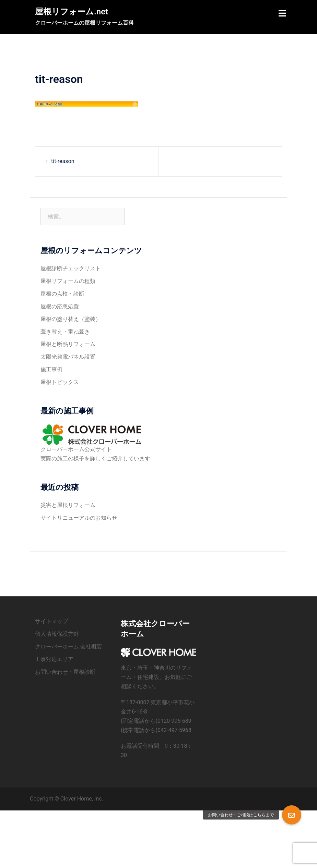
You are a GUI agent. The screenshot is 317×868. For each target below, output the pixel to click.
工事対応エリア (54, 659)
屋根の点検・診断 (62, 294)
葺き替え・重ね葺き (65, 332)
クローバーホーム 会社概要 (69, 647)
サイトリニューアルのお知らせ (79, 518)
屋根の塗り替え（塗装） (71, 319)
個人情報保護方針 (57, 634)
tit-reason (63, 161)
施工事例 (51, 369)
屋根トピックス (60, 382)
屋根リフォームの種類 (68, 281)
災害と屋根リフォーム (68, 505)
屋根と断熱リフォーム (68, 344)
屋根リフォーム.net (72, 12)
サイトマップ (51, 621)
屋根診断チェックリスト (71, 268)
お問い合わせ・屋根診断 (65, 672)
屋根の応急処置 (60, 306)
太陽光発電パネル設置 (68, 357)
